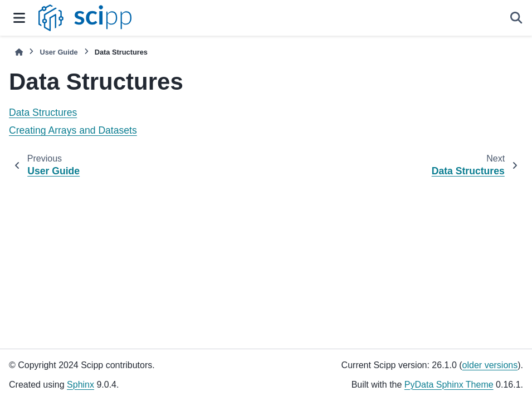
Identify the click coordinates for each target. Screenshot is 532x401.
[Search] (516, 18)
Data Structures (43, 113)
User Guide (58, 52)
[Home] (19, 52)
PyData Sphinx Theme (449, 385)
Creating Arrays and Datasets (73, 130)
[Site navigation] (19, 18)
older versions (490, 365)
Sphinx (80, 385)
